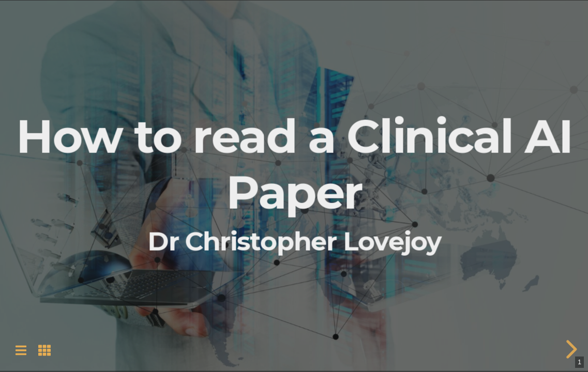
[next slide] (570, 349)
